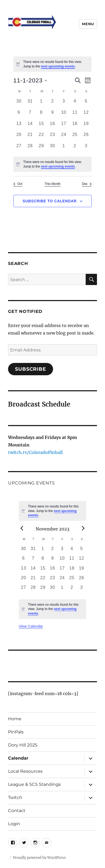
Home (15, 719)
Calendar (18, 758)
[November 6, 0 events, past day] (19, 115)
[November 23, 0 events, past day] (52, 137)
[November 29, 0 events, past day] (41, 148)
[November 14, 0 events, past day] (30, 126)
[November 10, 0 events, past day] (64, 115)
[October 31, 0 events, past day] (30, 104)
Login (14, 824)
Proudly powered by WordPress (39, 858)
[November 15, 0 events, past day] (41, 126)
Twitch (15, 797)
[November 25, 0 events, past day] (75, 137)
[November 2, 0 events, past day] (52, 104)
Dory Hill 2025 (23, 745)
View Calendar (31, 626)
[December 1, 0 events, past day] (64, 148)
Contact (17, 811)
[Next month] (83, 528)
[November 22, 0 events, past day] (41, 137)
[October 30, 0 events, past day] (19, 104)
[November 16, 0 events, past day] (52, 126)
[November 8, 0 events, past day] (41, 115)
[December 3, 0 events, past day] (86, 148)
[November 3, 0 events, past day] (64, 104)
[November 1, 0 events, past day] (41, 104)
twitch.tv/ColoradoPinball (35, 452)
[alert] (53, 64)
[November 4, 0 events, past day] (75, 104)
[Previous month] (22, 528)
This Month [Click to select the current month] (52, 184)
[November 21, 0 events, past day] (30, 137)
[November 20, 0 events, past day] (19, 137)
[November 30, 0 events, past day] (52, 148)
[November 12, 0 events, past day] (86, 115)
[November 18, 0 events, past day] (75, 126)
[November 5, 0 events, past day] (86, 104)
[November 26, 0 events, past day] (86, 137)
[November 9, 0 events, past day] (52, 115)
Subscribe (31, 369)
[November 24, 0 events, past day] (64, 137)
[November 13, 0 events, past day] (19, 126)
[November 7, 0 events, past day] (30, 115)
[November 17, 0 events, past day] (64, 126)
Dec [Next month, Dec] (87, 184)
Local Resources (25, 771)
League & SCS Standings (34, 784)
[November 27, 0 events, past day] (19, 148)
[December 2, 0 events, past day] (75, 148)
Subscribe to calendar (50, 201)
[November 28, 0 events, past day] (30, 148)
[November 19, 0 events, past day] (86, 126)
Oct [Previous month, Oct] (18, 184)
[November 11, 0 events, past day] (75, 115)
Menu (88, 24)
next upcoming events (58, 66)
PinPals (16, 732)
